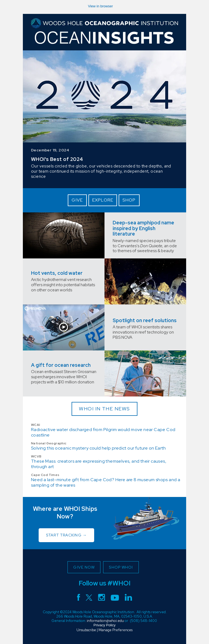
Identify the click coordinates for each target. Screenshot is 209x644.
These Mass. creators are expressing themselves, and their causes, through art (99, 464)
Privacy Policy (105, 625)
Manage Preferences (116, 630)
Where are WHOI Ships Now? (65, 513)
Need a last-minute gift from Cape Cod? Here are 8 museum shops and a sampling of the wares (106, 482)
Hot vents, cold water (57, 273)
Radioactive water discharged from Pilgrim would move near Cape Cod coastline (103, 432)
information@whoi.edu (105, 621)
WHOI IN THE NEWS (104, 409)
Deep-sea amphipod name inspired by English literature (143, 228)
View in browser (100, 6)
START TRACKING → (66, 535)
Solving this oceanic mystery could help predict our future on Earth (99, 448)
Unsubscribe (86, 630)
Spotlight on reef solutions (145, 320)
